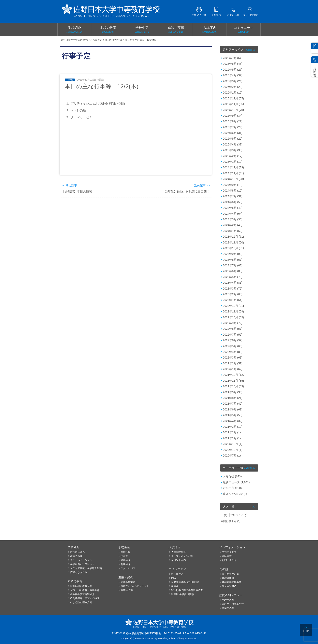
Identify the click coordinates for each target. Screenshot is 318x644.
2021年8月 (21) (233, 398)
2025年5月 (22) (233, 139)
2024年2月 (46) (233, 225)
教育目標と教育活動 (81, 586)
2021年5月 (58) (233, 415)
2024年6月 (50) (233, 202)
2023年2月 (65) (233, 294)
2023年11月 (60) (233, 242)
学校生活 (142, 30)
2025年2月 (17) (233, 156)
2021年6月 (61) (233, 409)
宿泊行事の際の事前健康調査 (187, 590)
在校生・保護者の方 (233, 604)
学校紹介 (74, 30)
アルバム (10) (238, 515)
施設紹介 (126, 560)
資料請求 (227, 556)
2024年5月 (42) (233, 208)
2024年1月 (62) (233, 231)
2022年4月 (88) (233, 352)
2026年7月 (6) (232, 58)
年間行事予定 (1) (230, 521)
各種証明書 (228, 578)
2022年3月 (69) (233, 358)
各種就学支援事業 (232, 582)
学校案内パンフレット (82, 564)
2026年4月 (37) (233, 75)
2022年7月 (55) (233, 335)
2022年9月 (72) (233, 323)
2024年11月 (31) (233, 173)
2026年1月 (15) (233, 93)
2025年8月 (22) (233, 121)
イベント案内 (178, 560)
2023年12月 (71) (233, 237)
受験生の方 (228, 600)
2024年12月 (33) (233, 167)
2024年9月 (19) (233, 185)
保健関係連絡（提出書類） (186, 582)
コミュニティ (244, 30)
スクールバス (128, 568)
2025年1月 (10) (233, 162)
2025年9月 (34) (233, 116)
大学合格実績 (128, 582)
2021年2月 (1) (232, 432)
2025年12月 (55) (233, 98)
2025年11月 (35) (233, 104)
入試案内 (210, 30)
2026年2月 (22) (233, 87)
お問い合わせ (229, 560)
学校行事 (126, 552)
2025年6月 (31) (233, 133)
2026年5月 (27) (233, 70)
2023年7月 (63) (233, 265)
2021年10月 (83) (233, 386)
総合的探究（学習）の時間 (85, 598)
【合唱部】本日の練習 (77, 191)
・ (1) (224, 515)
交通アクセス (229, 552)
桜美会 (175, 586)
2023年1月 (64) (233, 300)
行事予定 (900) (232, 488)
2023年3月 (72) (233, 289)
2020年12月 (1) (233, 444)
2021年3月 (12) (233, 427)
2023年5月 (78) (233, 277)
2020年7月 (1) (232, 456)
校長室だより (178, 574)
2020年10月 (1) (233, 450)
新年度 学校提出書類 (182, 594)
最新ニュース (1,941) (236, 482)
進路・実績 (176, 30)
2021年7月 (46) (233, 404)
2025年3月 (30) (233, 150)
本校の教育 (108, 30)
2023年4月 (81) (233, 283)
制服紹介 (126, 564)
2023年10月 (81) (233, 248)
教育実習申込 (229, 586)
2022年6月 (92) (233, 340)
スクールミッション (81, 560)
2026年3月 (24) (233, 81)
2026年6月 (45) (233, 64)
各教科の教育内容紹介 (82, 594)
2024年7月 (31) (233, 196)
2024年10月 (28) (233, 179)
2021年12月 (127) (234, 375)
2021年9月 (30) (233, 392)
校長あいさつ (77, 552)
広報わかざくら (79, 572)
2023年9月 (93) (233, 254)
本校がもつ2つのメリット (135, 586)
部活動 (124, 556)
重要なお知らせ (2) (235, 494)
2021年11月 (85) (233, 381)
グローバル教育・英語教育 (85, 590)
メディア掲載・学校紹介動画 (86, 568)
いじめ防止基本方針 (81, 602)
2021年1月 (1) (232, 438)
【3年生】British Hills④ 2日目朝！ (186, 191)
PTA (173, 578)
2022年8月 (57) (233, 329)
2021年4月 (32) (233, 421)
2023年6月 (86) (233, 271)
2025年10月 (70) (233, 110)
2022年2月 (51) (233, 363)
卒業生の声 (127, 590)
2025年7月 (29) (233, 127)
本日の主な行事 (230, 574)
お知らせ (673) (232, 476)
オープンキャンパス (182, 556)
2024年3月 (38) (233, 219)
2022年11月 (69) (233, 311)
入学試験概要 (178, 552)
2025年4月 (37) (233, 144)
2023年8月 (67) (233, 260)
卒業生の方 (228, 608)
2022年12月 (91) (233, 306)
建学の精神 (76, 556)
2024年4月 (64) (233, 214)
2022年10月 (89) (233, 317)
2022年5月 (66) (233, 346)
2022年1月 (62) (233, 369)
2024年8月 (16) (233, 191)
